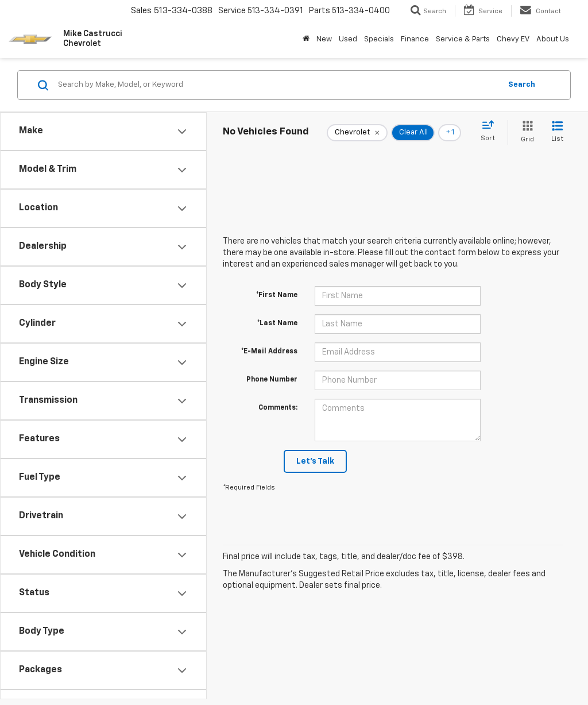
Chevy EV (513, 39)
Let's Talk (315, 461)
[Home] (306, 40)
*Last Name (277, 323)
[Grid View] (525, 132)
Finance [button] (415, 39)
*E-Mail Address (269, 352)
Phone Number (272, 380)
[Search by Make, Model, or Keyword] (278, 85)
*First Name (277, 295)
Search (522, 85)
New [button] (324, 39)
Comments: (278, 408)
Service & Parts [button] (463, 39)
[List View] (557, 132)
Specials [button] (379, 39)
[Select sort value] (491, 132)
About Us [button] (553, 39)
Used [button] (348, 39)
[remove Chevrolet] (357, 133)
